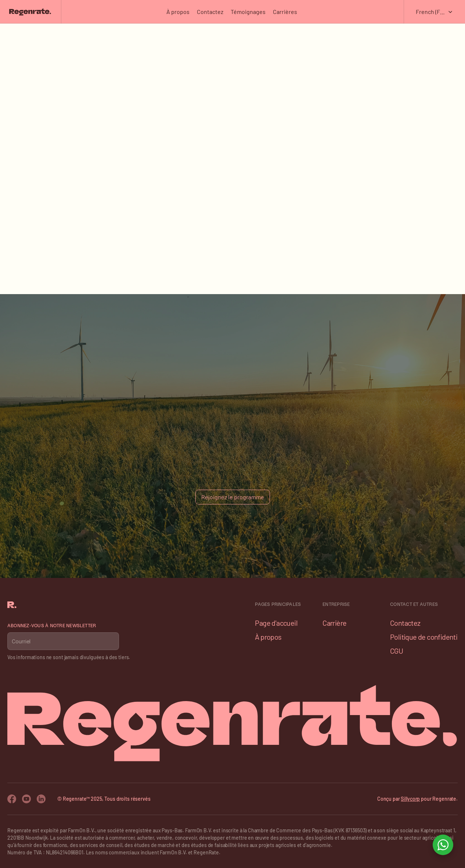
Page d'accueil (276, 623)
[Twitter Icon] (41, 799)
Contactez (210, 12)
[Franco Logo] (30, 12)
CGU (396, 651)
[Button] (233, 497)
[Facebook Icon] (12, 799)
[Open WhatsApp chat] (443, 845)
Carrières (285, 12)
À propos (178, 12)
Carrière (334, 623)
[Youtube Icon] (26, 799)
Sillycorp (410, 799)
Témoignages (248, 12)
